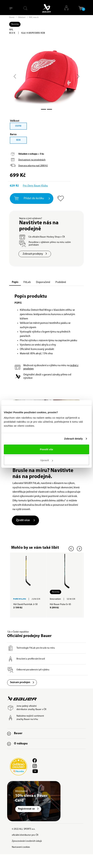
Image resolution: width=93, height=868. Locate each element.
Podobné (61, 282)
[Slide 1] (49, 109)
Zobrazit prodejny (35, 254)
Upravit (47, 460)
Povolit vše (46, 449)
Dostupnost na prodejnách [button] (32, 160)
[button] (81, 8)
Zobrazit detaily (73, 439)
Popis (15, 282)
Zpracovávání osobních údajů (27, 841)
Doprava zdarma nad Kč (33, 166)
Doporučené (43, 282)
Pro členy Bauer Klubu (35, 186)
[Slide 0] (43, 109)
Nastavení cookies (21, 847)
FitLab (27, 282)
